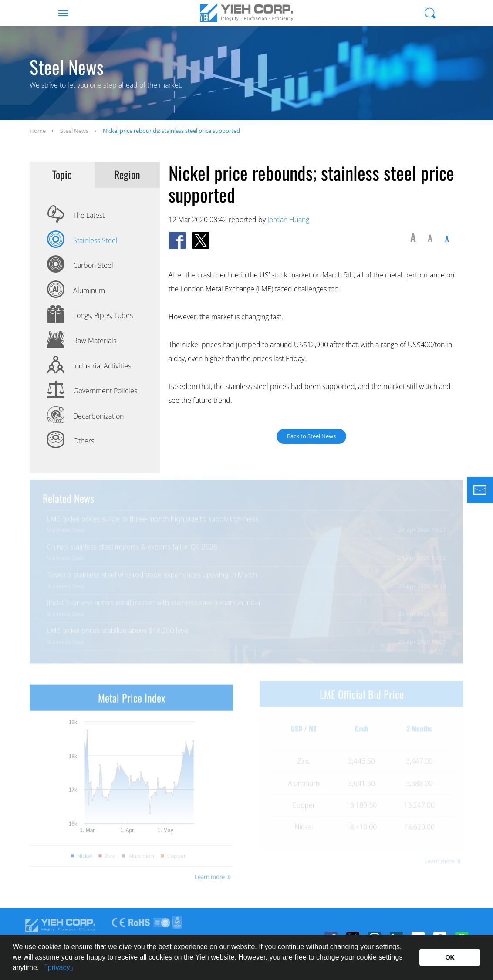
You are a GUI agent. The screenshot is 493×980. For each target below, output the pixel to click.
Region (127, 175)
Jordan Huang (288, 220)
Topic (62, 175)
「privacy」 (59, 968)
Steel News (74, 131)
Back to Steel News (311, 436)
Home (38, 131)
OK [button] (450, 957)
